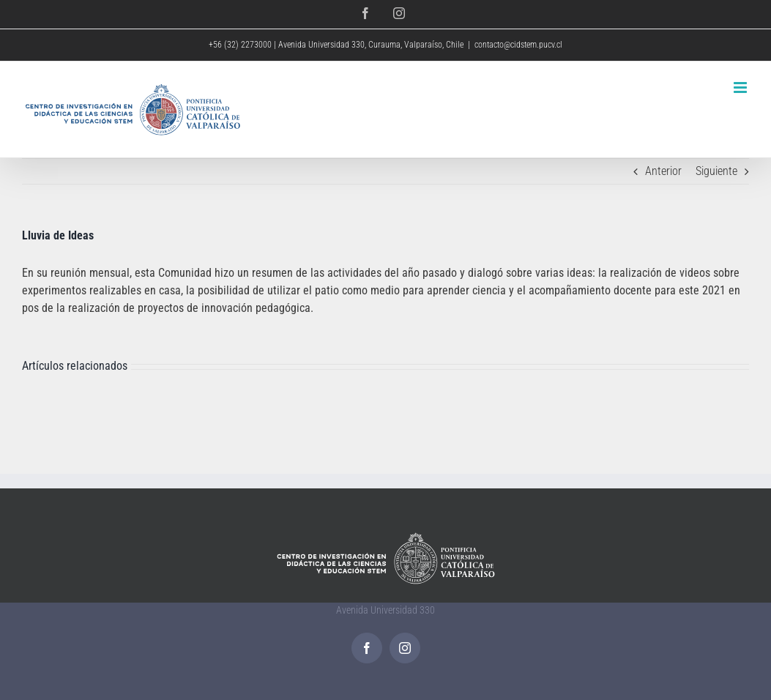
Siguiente (716, 171)
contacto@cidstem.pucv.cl (518, 45)
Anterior (663, 171)
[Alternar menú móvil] (741, 87)
